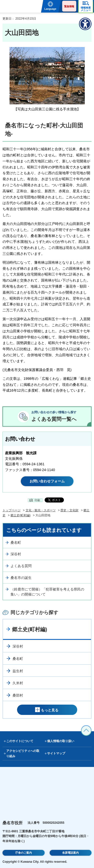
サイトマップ (56, 753)
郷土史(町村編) (21, 515)
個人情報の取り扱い (61, 741)
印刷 (37, 500)
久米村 (18, 683)
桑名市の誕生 (21, 578)
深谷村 (16, 554)
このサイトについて (20, 741)
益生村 (18, 671)
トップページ (12, 510)
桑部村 (18, 695)
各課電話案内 (70, 853)
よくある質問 (21, 566)
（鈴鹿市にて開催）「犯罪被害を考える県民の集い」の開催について (47, 592)
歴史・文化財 (69, 510)
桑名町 (16, 542)
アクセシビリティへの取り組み (23, 753)
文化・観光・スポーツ (41, 510)
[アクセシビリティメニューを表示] (85, 24)
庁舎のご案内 (24, 853)
